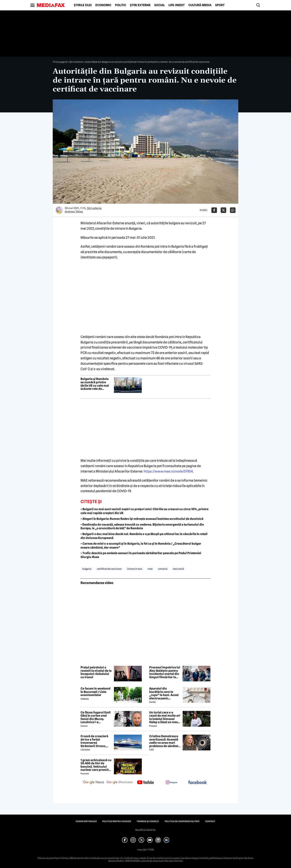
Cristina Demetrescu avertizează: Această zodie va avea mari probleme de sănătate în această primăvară (165, 741)
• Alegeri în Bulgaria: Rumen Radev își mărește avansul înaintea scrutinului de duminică (142, 519)
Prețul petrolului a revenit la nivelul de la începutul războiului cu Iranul (96, 672)
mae (150, 569)
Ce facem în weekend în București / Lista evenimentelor (95, 692)
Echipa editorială (86, 821)
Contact (210, 821)
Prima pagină (60, 62)
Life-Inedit (177, 5)
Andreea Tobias (74, 211)
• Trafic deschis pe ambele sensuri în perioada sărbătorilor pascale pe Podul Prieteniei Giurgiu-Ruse (141, 555)
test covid (178, 569)
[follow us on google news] (94, 783)
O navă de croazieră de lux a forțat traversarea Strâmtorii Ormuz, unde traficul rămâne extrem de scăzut (95, 741)
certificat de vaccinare (109, 569)
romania (163, 569)
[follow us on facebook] (197, 783)
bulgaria (87, 569)
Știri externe (140, 5)
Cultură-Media (200, 5)
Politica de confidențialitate (182, 821)
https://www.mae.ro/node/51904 (168, 471)
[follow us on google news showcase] (120, 783)
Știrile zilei (83, 5)
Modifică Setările (145, 830)
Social (160, 5)
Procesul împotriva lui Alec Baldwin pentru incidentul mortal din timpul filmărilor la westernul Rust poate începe (165, 672)
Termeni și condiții (148, 821)
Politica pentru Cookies (117, 821)
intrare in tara (135, 569)
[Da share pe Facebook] (214, 210)
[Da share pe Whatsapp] (233, 210)
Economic (103, 5)
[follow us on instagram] (171, 783)
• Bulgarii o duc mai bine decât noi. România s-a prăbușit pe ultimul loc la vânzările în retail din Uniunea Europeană (144, 536)
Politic (121, 5)
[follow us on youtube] (145, 783)
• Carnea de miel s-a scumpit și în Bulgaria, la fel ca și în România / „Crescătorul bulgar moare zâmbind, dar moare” (141, 546)
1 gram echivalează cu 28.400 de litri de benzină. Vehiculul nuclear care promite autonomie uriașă (96, 765)
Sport (220, 5)
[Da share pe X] (223, 210)
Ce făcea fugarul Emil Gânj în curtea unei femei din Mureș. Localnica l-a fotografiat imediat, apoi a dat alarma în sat (96, 717)
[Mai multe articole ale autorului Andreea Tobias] (59, 210)
